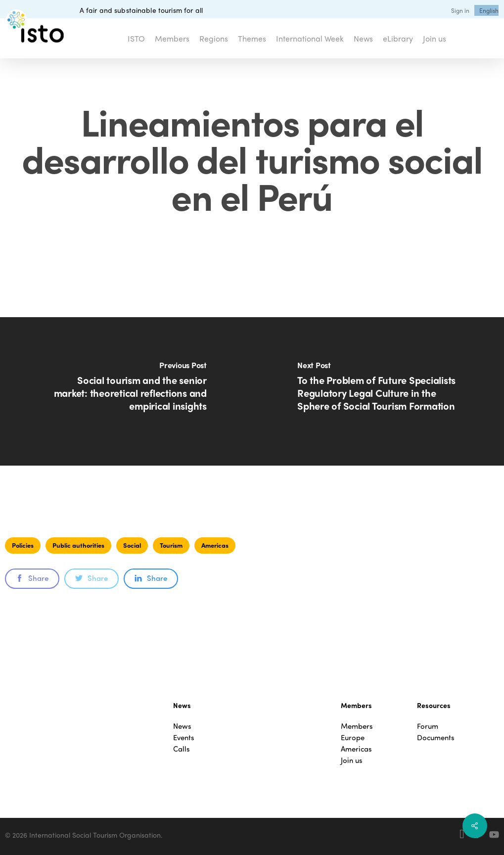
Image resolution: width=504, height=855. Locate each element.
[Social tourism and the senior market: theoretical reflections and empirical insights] (126, 391)
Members (357, 726)
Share (32, 578)
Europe (353, 737)
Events (184, 737)
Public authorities (78, 545)
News (182, 726)
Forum (428, 726)
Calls (182, 749)
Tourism (171, 545)
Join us (352, 760)
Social (132, 545)
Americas (215, 545)
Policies (23, 545)
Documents (436, 737)
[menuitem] (489, 10)
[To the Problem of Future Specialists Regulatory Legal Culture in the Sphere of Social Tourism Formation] (378, 391)
